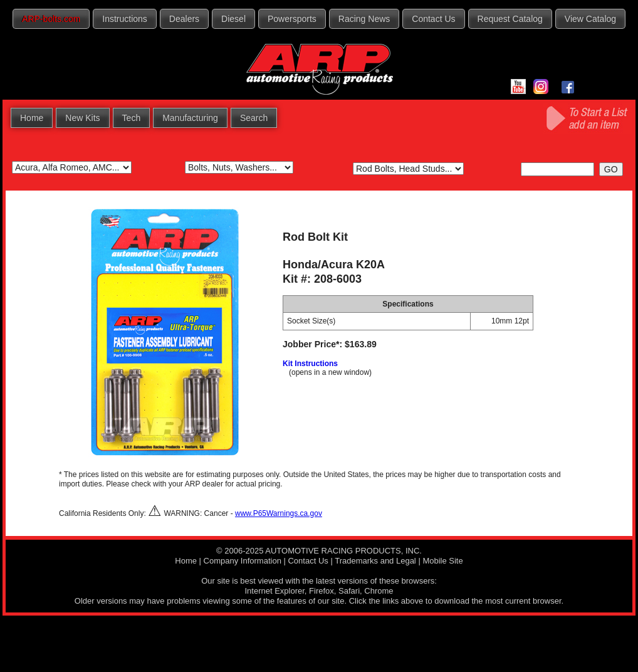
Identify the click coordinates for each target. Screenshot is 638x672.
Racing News (364, 19)
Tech (132, 118)
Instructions (125, 19)
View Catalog (590, 19)
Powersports (292, 19)
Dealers (184, 19)
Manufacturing (190, 118)
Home (32, 118)
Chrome (379, 591)
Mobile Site (442, 561)
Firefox (322, 591)
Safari (349, 591)
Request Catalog (510, 19)
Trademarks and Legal (375, 561)
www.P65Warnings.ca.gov (279, 513)
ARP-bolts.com (51, 19)
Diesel (233, 19)
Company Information (243, 561)
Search (254, 118)
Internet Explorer (274, 591)
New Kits (82, 118)
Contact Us (433, 19)
